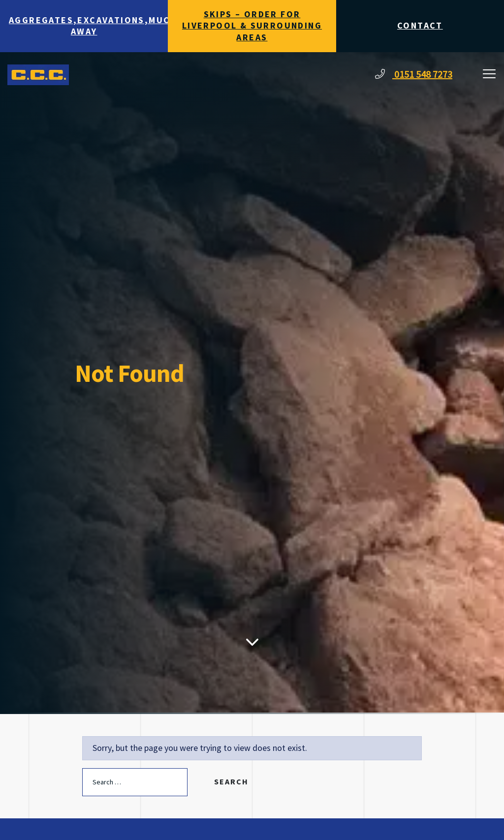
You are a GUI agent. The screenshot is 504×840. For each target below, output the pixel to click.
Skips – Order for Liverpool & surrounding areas (252, 26)
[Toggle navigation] (489, 75)
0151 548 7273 (414, 75)
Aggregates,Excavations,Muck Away (88, 26)
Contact (420, 26)
